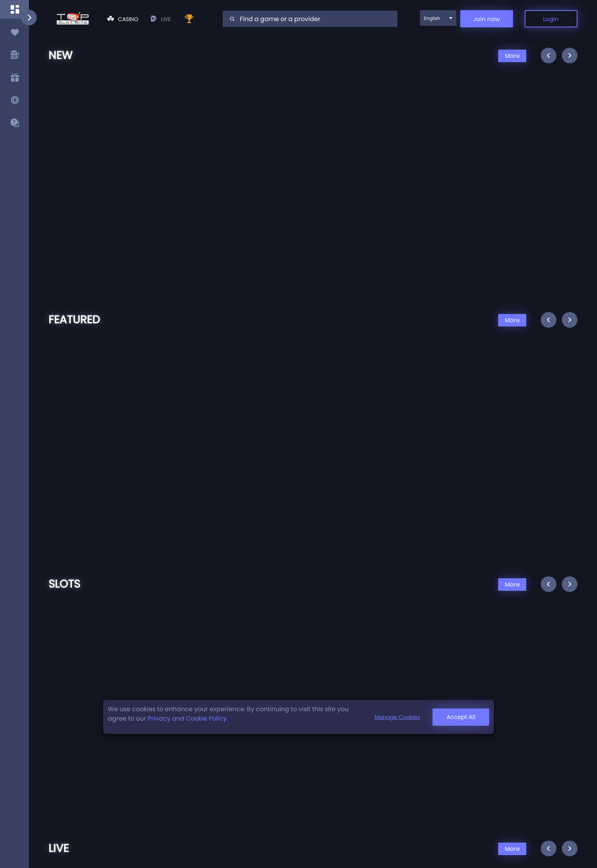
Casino (123, 19)
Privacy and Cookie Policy (187, 718)
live (160, 19)
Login (551, 19)
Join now (486, 19)
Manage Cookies (397, 717)
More (512, 56)
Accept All (461, 717)
